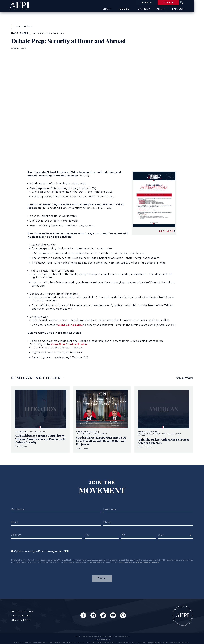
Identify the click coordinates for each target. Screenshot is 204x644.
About (110, 9)
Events (154, 3)
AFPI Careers (21, 612)
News (168, 9)
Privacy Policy (125, 558)
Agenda (149, 9)
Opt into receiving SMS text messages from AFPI (40, 547)
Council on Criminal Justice (69, 342)
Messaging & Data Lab (48, 32)
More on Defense (184, 375)
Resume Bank (21, 616)
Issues (129, 9)
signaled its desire (70, 323)
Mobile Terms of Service (147, 558)
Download (167, 229)
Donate (176, 3)
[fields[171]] (176, 531)
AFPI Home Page (182, 612)
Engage (187, 9)
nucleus (107, 635)
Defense (29, 25)
